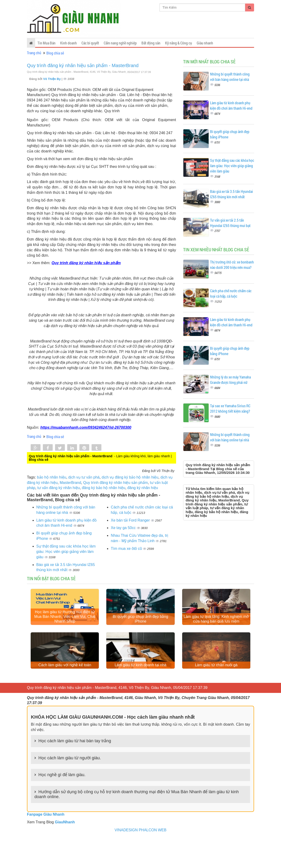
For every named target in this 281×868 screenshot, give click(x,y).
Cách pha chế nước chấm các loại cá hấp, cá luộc (231, 293)
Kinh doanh (68, 43)
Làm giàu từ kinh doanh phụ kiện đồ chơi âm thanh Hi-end (231, 105)
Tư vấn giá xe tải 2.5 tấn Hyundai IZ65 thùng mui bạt (230, 223)
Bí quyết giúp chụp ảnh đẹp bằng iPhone (140, 634)
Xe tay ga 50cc (124, 528)
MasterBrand (70, 483)
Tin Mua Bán (46, 43)
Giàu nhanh (205, 43)
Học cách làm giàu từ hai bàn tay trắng (75, 771)
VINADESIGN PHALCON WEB (140, 860)
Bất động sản (151, 43)
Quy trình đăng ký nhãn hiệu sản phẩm (115, 483)
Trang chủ (34, 53)
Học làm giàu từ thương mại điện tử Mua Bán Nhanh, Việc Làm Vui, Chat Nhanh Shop (65, 632)
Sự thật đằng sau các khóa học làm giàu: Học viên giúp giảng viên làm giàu (66, 552)
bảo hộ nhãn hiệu (52, 477)
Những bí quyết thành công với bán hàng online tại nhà (230, 77)
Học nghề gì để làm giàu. (62, 805)
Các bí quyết (90, 43)
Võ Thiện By (52, 79)
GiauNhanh (65, 852)
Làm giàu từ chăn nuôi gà (216, 695)
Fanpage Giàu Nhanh (46, 844)
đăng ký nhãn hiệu (143, 488)
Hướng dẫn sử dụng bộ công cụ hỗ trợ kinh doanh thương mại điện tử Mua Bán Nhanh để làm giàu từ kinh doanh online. (137, 824)
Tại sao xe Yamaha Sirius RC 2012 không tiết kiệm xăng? (230, 408)
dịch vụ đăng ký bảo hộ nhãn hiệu (130, 477)
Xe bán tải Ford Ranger (131, 520)
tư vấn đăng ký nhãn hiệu (58, 488)
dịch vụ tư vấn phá (84, 477)
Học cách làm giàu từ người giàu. (70, 788)
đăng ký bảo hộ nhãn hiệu (103, 488)
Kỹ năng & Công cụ (179, 43)
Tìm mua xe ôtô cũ (127, 549)
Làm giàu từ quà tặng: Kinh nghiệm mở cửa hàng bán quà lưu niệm (216, 634)
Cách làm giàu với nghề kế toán (65, 695)
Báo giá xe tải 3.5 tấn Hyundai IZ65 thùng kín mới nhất (231, 194)
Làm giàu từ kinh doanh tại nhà (140, 695)
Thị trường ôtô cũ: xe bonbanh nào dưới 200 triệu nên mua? (232, 265)
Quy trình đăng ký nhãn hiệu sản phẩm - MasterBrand (83, 65)
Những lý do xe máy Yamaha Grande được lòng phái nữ (230, 380)
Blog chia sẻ (55, 53)
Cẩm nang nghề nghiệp (120, 43)
